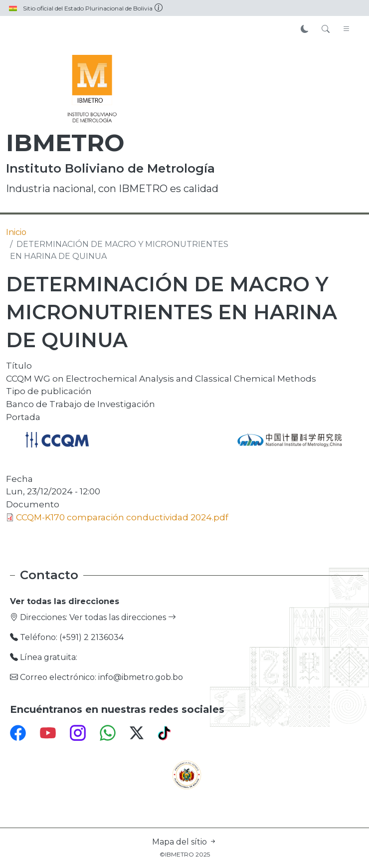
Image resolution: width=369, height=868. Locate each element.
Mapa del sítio (184, 842)
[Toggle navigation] (347, 29)
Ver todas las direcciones (123, 617)
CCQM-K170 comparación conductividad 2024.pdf (122, 517)
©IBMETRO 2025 (185, 854)
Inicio (16, 232)
